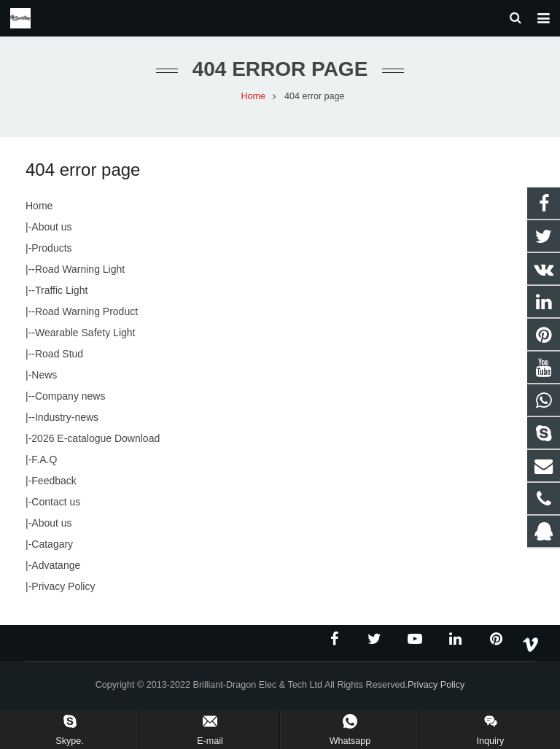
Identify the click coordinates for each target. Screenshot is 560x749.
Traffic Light (61, 296)
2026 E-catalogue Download (96, 444)
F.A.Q (44, 465)
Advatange (56, 571)
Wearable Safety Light (85, 338)
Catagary (52, 550)
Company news (70, 402)
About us (51, 233)
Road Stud (59, 360)
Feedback (54, 486)
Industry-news (67, 423)
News (44, 381)
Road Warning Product (86, 317)
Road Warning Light (80, 275)
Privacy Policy (63, 592)
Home (39, 211)
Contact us (56, 508)
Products (51, 254)
